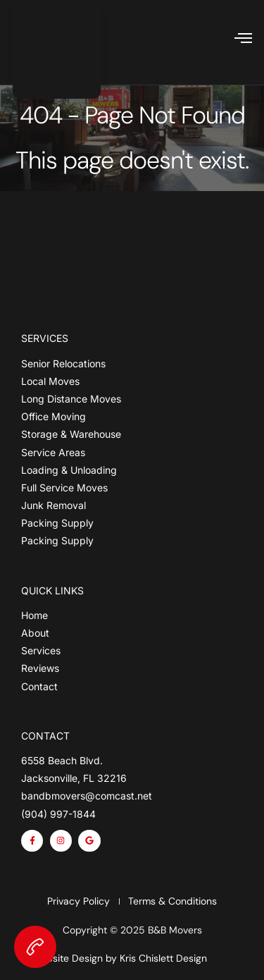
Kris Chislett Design (163, 958)
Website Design (67, 958)
